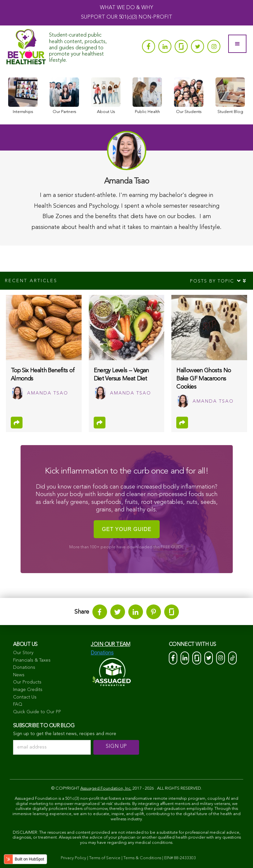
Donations (24, 667)
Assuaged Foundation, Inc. (106, 788)
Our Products (27, 682)
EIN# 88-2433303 (180, 858)
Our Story (23, 653)
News (19, 675)
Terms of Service (105, 858)
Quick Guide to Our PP (37, 712)
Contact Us (25, 697)
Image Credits (28, 690)
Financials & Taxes (32, 660)
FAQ (18, 704)
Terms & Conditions (142, 858)
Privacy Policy (73, 858)
